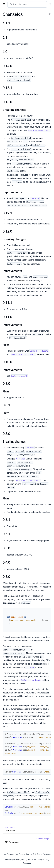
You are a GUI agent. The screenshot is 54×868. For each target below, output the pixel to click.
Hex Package (8, 854)
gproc (18, 799)
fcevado (20, 280)
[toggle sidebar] (3, 4)
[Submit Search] (11, 5)
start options (32, 680)
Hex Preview (20, 854)
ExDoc (17, 860)
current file (31, 854)
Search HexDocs (44, 854)
